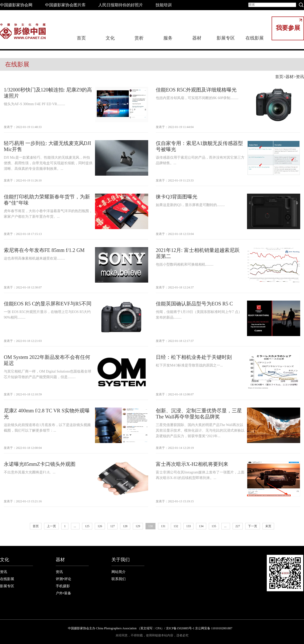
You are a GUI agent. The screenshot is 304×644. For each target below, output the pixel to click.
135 (214, 526)
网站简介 (119, 572)
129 (138, 526)
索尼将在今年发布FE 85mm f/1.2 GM (44, 250)
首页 (81, 38)
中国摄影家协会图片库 (65, 5)
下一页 (253, 526)
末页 (268, 526)
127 (112, 526)
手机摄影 (63, 586)
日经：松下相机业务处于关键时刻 (194, 357)
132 (176, 526)
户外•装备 (63, 593)
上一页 (51, 526)
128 (125, 526)
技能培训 (164, 5)
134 (201, 526)
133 (188, 526)
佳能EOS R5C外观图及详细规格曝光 (196, 90)
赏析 (139, 38)
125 (87, 526)
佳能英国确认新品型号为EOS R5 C (194, 304)
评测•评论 (63, 579)
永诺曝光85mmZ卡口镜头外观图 (40, 464)
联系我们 (119, 579)
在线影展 (255, 38)
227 (238, 526)
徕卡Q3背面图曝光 (177, 197)
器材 (197, 38)
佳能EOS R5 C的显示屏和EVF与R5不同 (48, 304)
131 (163, 526)
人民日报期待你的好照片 (121, 5)
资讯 (300, 77)
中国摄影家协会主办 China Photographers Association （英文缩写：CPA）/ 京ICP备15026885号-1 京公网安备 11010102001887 (150, 628)
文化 (110, 38)
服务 (168, 38)
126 (100, 526)
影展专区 (226, 38)
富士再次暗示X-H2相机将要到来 (192, 464)
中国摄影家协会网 (16, 5)
